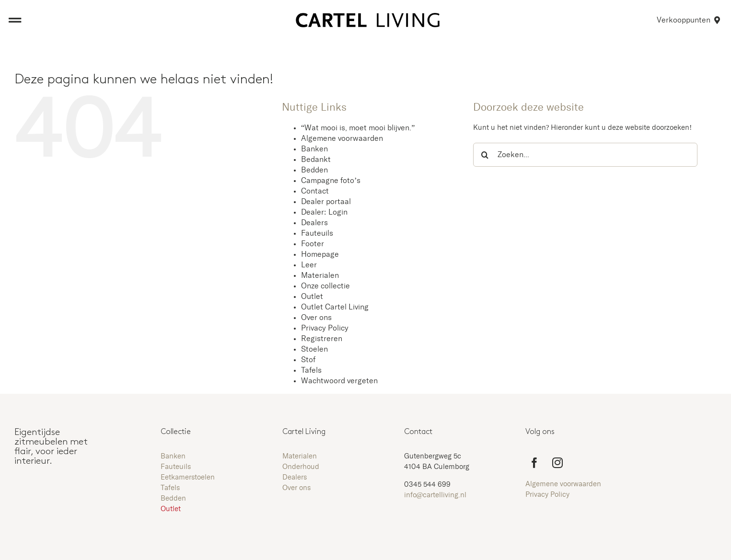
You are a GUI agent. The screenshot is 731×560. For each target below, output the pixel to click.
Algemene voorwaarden (342, 138)
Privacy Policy (325, 328)
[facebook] (534, 463)
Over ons (316, 318)
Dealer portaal (326, 202)
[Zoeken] (485, 155)
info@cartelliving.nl (435, 495)
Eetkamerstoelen (188, 477)
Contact (315, 191)
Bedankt (316, 160)
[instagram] (557, 463)
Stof (308, 360)
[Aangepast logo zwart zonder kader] (368, 17)
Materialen (320, 275)
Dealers (314, 223)
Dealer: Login (324, 212)
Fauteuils (317, 233)
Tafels (311, 370)
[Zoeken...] (585, 155)
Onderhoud (301, 467)
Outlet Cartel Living (335, 307)
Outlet (312, 297)
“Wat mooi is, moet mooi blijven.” (358, 128)
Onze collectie (325, 286)
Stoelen (314, 349)
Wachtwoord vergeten (339, 381)
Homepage (320, 254)
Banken (314, 149)
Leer (309, 265)
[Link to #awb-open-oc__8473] (15, 20)
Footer (313, 244)
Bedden (314, 170)
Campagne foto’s (331, 181)
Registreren (322, 339)
